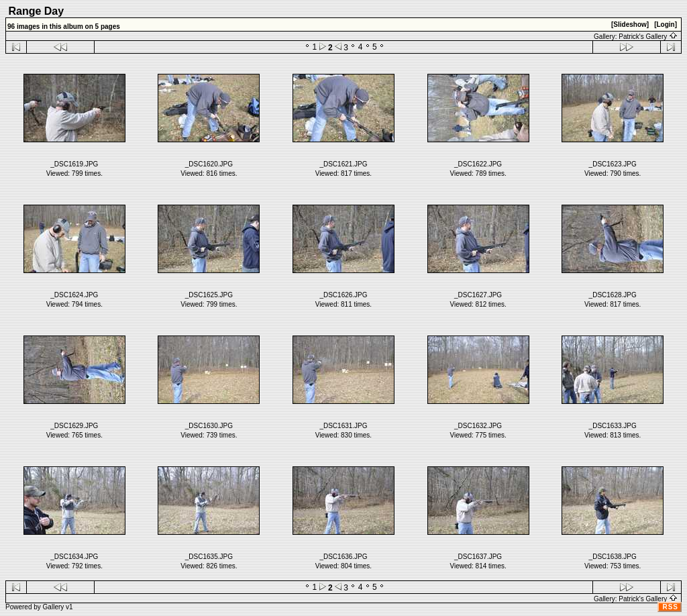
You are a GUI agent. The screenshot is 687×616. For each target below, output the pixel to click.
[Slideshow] (630, 24)
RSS (670, 607)
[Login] (666, 24)
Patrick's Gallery (648, 37)
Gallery (54, 607)
